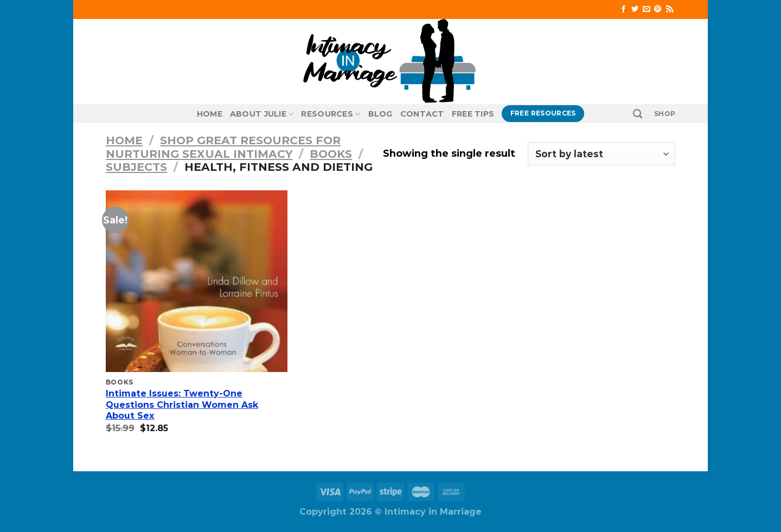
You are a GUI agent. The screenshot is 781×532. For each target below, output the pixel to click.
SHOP (665, 114)
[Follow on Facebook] (623, 9)
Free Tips (473, 114)
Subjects (136, 167)
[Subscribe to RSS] (670, 9)
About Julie (262, 114)
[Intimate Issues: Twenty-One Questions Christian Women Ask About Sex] (197, 281)
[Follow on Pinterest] (658, 9)
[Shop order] (601, 154)
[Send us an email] (646, 9)
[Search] (638, 114)
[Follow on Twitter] (635, 9)
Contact (422, 114)
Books (331, 154)
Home (210, 114)
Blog (380, 114)
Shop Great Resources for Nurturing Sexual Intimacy (223, 147)
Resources (331, 114)
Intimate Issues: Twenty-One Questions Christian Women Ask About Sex (182, 405)
